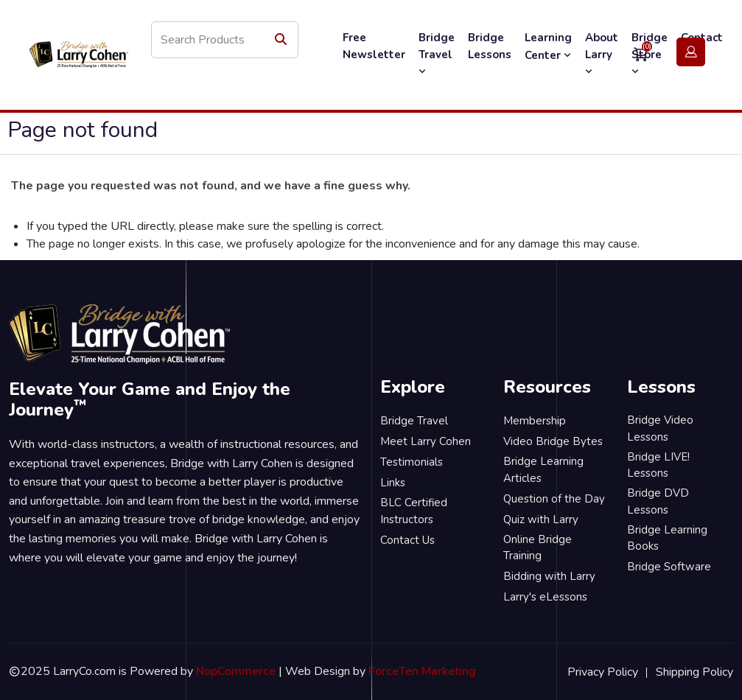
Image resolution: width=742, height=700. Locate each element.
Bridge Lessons (490, 46)
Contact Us (407, 540)
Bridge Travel (437, 54)
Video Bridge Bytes (553, 441)
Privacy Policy (603, 672)
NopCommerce (236, 671)
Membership (535, 421)
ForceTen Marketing (422, 671)
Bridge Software (669, 567)
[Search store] (225, 40)
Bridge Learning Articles (543, 470)
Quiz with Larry (541, 519)
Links (393, 483)
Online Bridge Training (538, 548)
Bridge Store (650, 54)
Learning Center (548, 46)
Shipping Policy (694, 672)
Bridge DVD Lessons (658, 501)
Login (690, 53)
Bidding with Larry (549, 576)
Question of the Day (554, 499)
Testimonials (412, 462)
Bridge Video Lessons (660, 428)
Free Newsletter (374, 46)
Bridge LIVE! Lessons (658, 465)
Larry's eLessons (545, 597)
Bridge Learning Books (667, 538)
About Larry (602, 54)
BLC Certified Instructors (414, 511)
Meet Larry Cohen (426, 441)
